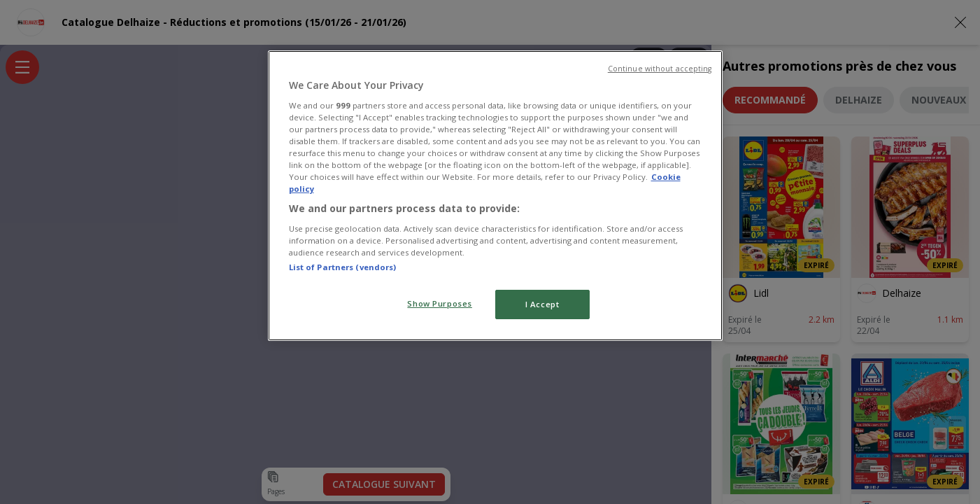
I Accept (542, 304)
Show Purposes (439, 303)
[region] (495, 196)
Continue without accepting (660, 69)
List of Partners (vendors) (343, 267)
